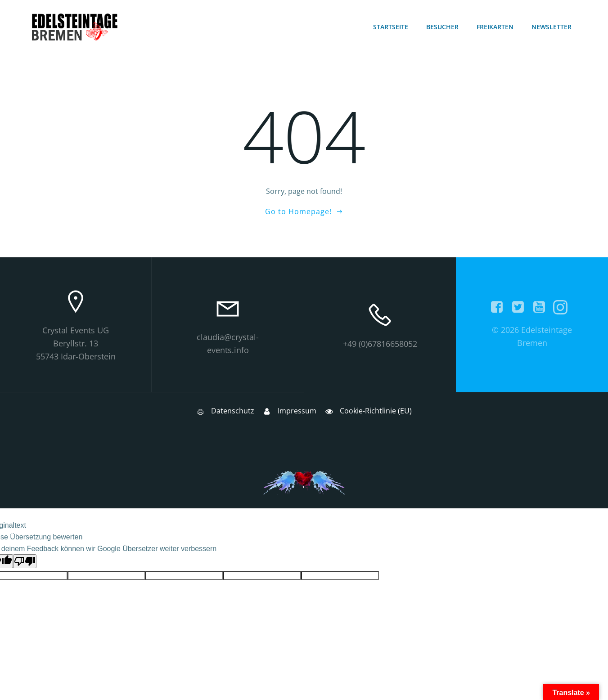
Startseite (391, 27)
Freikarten (495, 27)
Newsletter (552, 27)
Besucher (443, 27)
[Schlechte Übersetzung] (25, 563)
